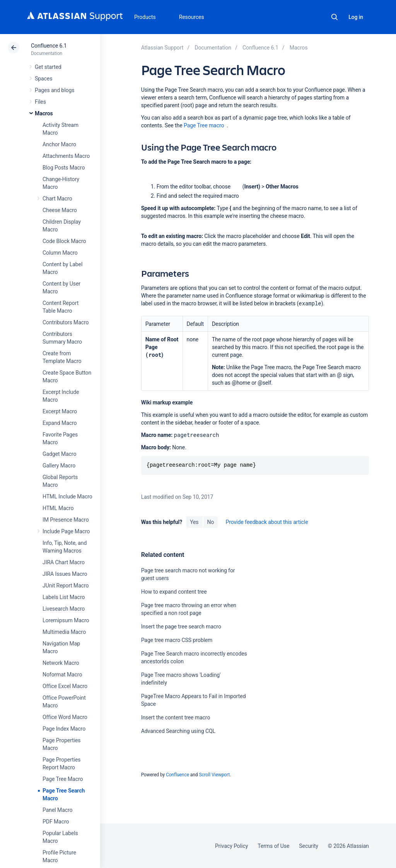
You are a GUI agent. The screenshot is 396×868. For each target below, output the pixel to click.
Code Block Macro (64, 241)
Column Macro (60, 253)
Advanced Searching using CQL (178, 731)
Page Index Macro (64, 729)
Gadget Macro (59, 454)
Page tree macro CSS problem (177, 640)
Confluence (178, 775)
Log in (356, 17)
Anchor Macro (59, 144)
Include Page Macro (66, 531)
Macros (44, 113)
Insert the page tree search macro (181, 627)
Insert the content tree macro (176, 717)
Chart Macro (57, 199)
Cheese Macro (60, 210)
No (211, 522)
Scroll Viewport (214, 775)
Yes (194, 522)
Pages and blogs (55, 90)
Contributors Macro (66, 322)
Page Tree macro (204, 125)
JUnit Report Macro (66, 586)
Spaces (44, 79)
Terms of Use (273, 846)
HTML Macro (58, 508)
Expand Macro (60, 423)
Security (309, 846)
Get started (48, 67)
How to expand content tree (174, 592)
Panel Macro (57, 810)
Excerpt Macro (60, 411)
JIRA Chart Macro (64, 562)
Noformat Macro (62, 675)
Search (335, 17)
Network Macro (61, 663)
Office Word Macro (65, 717)
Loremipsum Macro (66, 620)
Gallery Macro (59, 466)
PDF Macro (56, 822)
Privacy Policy (231, 846)
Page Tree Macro (63, 779)
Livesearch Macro (64, 609)
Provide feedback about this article (267, 522)
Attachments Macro (66, 156)
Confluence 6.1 (49, 46)
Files (40, 102)
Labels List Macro (64, 597)
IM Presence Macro (66, 520)
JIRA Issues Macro (65, 574)
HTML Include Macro (67, 496)
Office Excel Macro (65, 686)
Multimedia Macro (64, 632)
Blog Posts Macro (64, 168)
